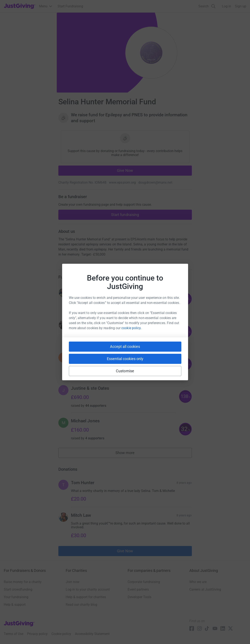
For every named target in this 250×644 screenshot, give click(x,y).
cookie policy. (131, 328)
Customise (125, 371)
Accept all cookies (125, 347)
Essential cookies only (125, 359)
